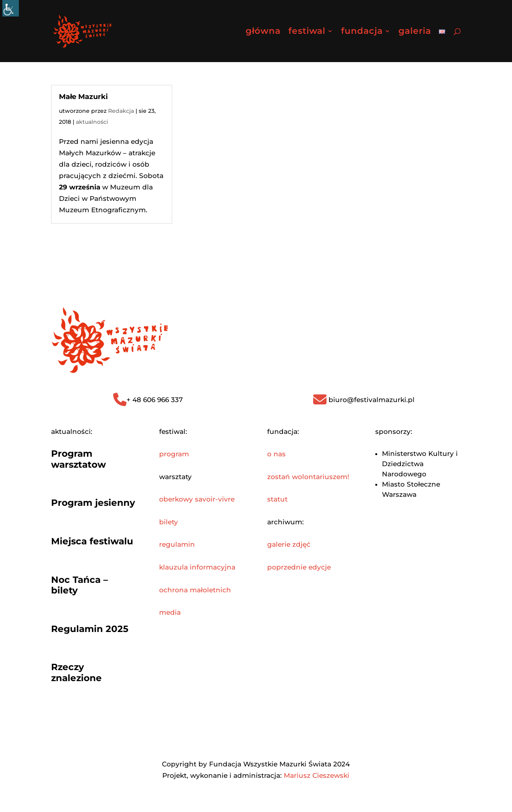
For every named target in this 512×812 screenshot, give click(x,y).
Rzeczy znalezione (76, 672)
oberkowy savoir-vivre (197, 499)
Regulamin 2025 (90, 629)
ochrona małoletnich (195, 590)
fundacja (362, 32)
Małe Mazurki (83, 97)
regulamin (177, 544)
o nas (276, 454)
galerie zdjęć (289, 544)
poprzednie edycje (299, 567)
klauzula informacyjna (197, 567)
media (170, 612)
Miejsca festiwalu (92, 541)
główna (263, 32)
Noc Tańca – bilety (80, 585)
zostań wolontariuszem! (308, 477)
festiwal (307, 32)
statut (277, 499)
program (174, 454)
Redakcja (121, 111)
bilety (169, 522)
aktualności (92, 122)
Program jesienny (93, 503)
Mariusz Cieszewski (317, 775)
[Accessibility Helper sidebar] (11, 8)
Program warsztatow (79, 459)
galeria (415, 32)
